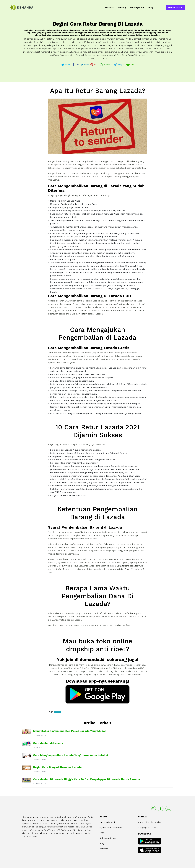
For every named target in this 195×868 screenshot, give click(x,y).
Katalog (122, 7)
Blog (151, 7)
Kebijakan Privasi (108, 838)
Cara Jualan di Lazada (48, 743)
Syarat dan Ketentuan (111, 828)
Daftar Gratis (175, 7)
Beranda (109, 7)
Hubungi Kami (137, 7)
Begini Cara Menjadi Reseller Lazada (57, 767)
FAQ (102, 833)
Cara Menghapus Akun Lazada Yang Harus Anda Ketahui (70, 755)
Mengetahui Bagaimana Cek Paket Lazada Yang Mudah (70, 731)
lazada (57, 712)
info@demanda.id (153, 822)
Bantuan (104, 849)
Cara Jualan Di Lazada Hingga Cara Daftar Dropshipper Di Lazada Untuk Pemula (87, 779)
